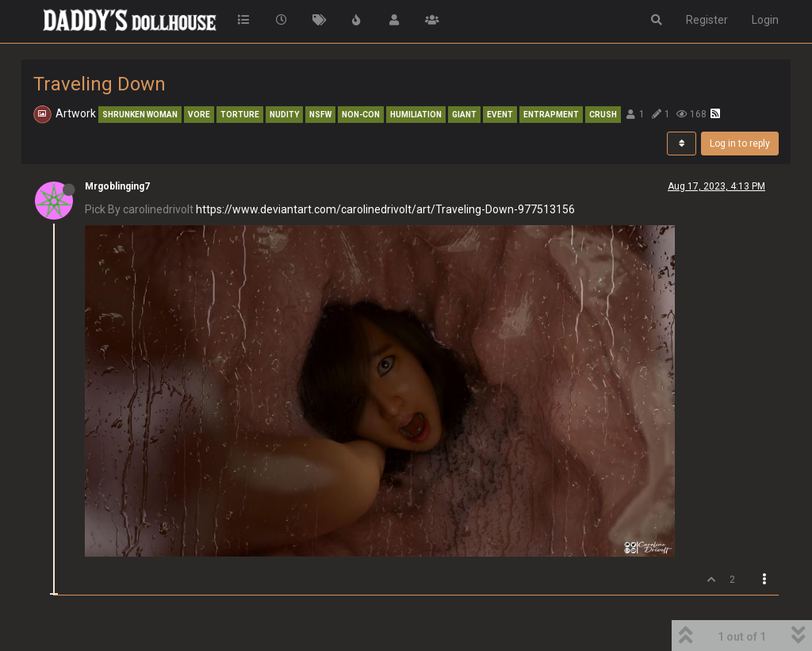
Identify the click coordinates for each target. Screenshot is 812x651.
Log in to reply (740, 144)
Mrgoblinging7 (117, 186)
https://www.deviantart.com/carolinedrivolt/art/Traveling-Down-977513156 (385, 209)
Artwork (76, 113)
